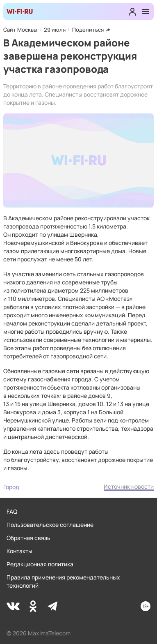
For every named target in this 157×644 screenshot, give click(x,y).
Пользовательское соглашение (50, 525)
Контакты (19, 551)
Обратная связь (28, 538)
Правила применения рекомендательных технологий (63, 581)
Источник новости (129, 486)
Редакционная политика (40, 564)
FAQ (12, 511)
